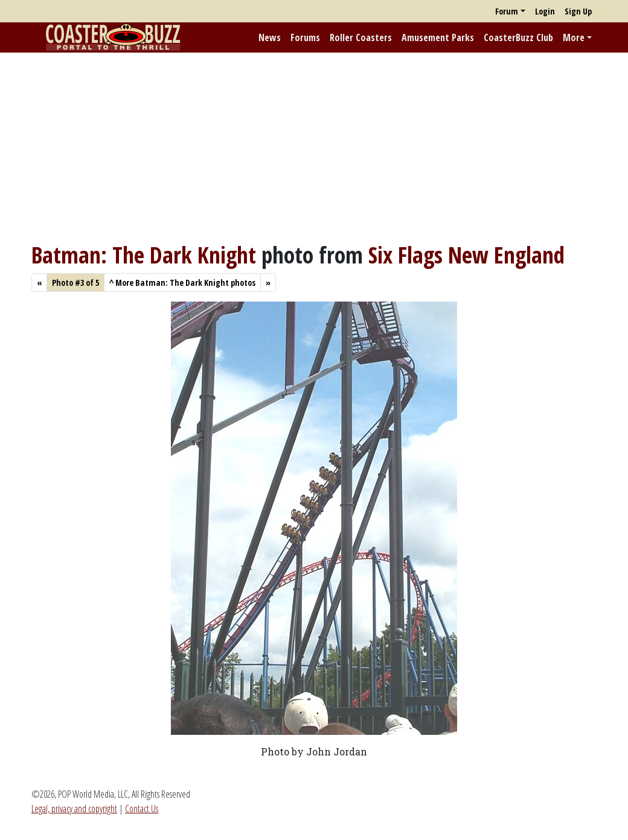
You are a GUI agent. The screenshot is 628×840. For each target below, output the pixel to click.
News (270, 37)
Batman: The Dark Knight (144, 255)
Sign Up (578, 11)
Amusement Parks (438, 37)
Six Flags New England (466, 255)
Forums (305, 37)
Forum (507, 11)
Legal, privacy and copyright (74, 809)
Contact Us (142, 809)
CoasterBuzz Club (518, 37)
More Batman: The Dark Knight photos (182, 283)
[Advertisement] (314, 147)
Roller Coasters (361, 37)
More (574, 37)
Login (545, 11)
